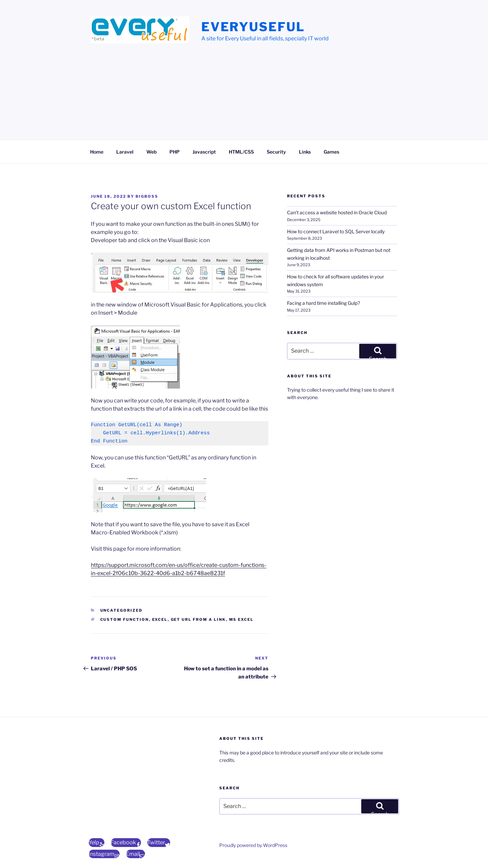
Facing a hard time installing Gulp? (323, 303)
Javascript (204, 152)
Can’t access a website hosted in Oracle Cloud (337, 212)
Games (331, 152)
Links (305, 152)
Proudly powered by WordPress (253, 845)
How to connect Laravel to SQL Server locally (336, 231)
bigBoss (147, 196)
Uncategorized (121, 610)
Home (97, 152)
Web (151, 152)
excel (160, 619)
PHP (175, 152)
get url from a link (198, 619)
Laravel (125, 152)
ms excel (241, 619)
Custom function (125, 619)
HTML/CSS (241, 152)
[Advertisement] (244, 97)
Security (276, 152)
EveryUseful (253, 27)
